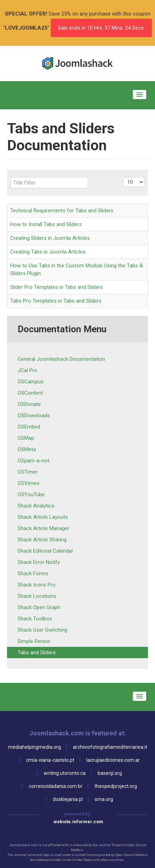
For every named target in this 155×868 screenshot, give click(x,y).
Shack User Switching (42, 630)
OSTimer (28, 472)
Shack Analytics (36, 506)
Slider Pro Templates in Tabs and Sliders (57, 287)
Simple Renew (34, 641)
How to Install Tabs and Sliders (46, 224)
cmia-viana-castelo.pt (50, 760)
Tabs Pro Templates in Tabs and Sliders (56, 301)
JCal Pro (27, 370)
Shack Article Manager (44, 528)
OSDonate (29, 404)
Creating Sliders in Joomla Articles (50, 238)
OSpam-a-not (33, 461)
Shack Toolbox (35, 619)
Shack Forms (33, 573)
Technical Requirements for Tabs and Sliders (62, 211)
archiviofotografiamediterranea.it (110, 747)
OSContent (30, 393)
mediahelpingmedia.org (35, 747)
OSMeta (27, 449)
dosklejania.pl (68, 799)
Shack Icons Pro (37, 585)
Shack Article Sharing (42, 540)
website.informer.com (78, 822)
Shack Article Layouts (43, 517)
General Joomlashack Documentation (61, 359)
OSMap (26, 438)
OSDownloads (34, 415)
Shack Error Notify (39, 562)
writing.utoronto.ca (65, 773)
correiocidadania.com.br (56, 786)
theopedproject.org (116, 786)
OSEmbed (29, 427)
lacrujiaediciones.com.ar (113, 760)
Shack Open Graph (39, 607)
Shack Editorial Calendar (45, 551)
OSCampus (31, 382)
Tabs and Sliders (37, 652)
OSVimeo (29, 483)
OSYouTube (31, 494)
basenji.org (110, 773)
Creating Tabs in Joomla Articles (48, 252)
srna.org (104, 799)
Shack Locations (37, 596)
